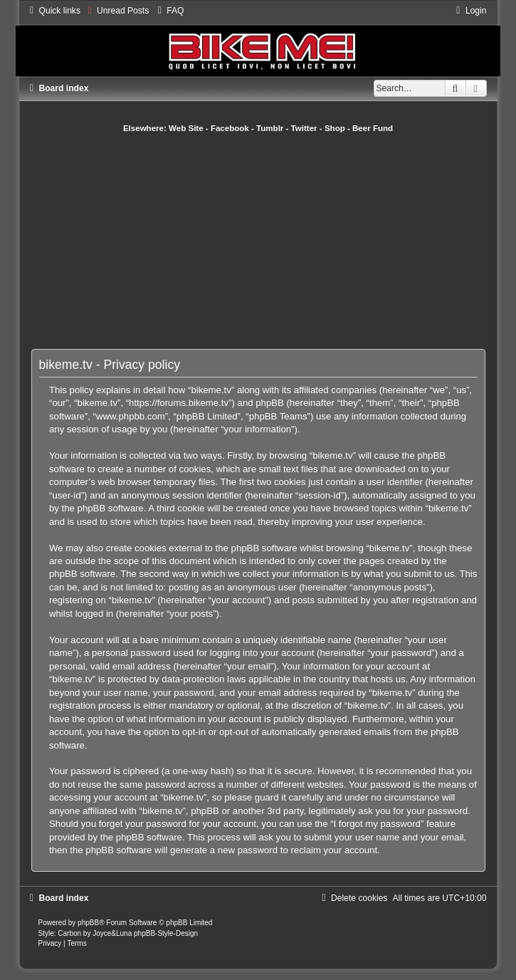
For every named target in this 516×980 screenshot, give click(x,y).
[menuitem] (116, 11)
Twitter (304, 128)
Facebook (230, 128)
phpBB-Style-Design (166, 933)
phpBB (88, 923)
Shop (335, 128)
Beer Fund (373, 128)
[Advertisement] (274, 241)
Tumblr (270, 128)
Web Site (186, 128)
